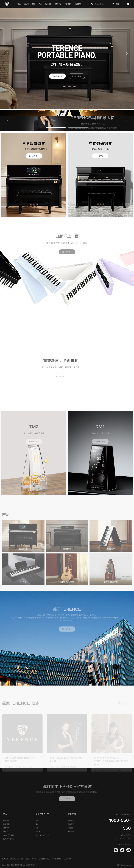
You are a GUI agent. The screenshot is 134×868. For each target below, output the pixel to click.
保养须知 (71, 824)
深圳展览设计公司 (17, 859)
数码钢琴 (6, 824)
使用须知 (71, 828)
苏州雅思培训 (57, 859)
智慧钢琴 (6, 820)
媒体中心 (58, 4)
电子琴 (6, 832)
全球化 (38, 832)
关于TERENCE (30, 4)
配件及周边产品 (9, 839)
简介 (37, 820)
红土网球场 (68, 859)
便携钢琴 (6, 828)
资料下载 (71, 820)
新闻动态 (48, 4)
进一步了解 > (77, 76)
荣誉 (37, 828)
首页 (19, 4)
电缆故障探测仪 (44, 859)
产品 (40, 4)
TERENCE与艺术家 (42, 835)
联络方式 (78, 4)
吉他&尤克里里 (9, 835)
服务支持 (68, 4)
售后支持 (71, 832)
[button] (7, 53)
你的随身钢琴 (57, 76)
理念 (37, 824)
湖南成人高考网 (31, 859)
